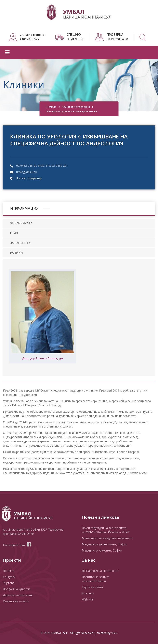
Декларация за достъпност (100, 571)
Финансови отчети (16, 601)
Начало (52, 107)
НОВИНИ (16, 253)
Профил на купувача (17, 589)
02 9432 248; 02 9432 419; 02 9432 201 (42, 166)
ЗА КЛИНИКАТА (21, 223)
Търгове (9, 583)
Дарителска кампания (18, 595)
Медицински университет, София (104, 544)
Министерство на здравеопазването (107, 538)
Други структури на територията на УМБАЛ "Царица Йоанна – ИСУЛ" (106, 530)
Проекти (9, 571)
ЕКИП (14, 233)
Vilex (114, 633)
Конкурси (9, 577)
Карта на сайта (92, 587)
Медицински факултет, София (102, 550)
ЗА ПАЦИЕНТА (20, 243)
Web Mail (88, 599)
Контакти (88, 593)
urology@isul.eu (27, 172)
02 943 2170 (26, 534)
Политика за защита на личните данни (96, 579)
